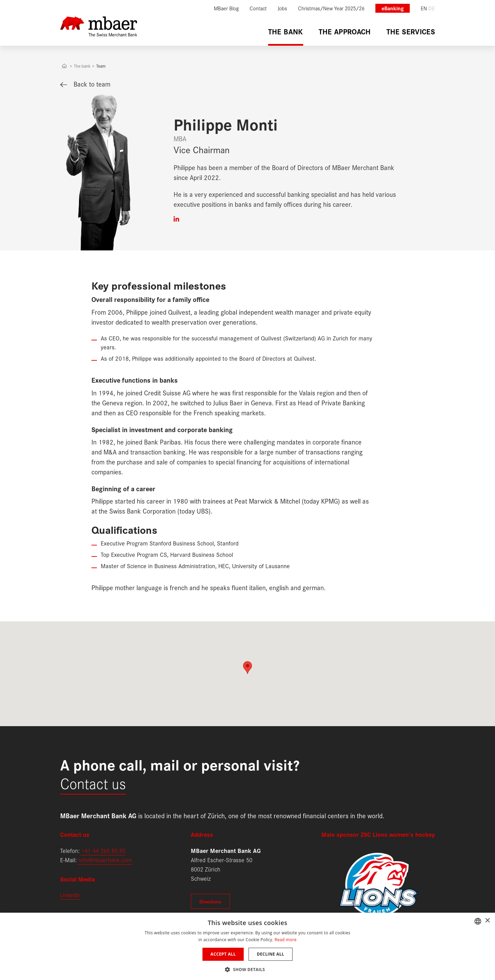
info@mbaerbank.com (104, 860)
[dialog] (247, 946)
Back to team (85, 84)
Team (101, 66)
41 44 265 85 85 (105, 850)
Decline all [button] (271, 954)
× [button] (487, 921)
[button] (247, 969)
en (424, 8)
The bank (82, 66)
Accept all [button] (223, 954)
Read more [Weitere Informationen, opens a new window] (286, 940)
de (432, 8)
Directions (210, 901)
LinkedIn (70, 895)
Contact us (93, 783)
